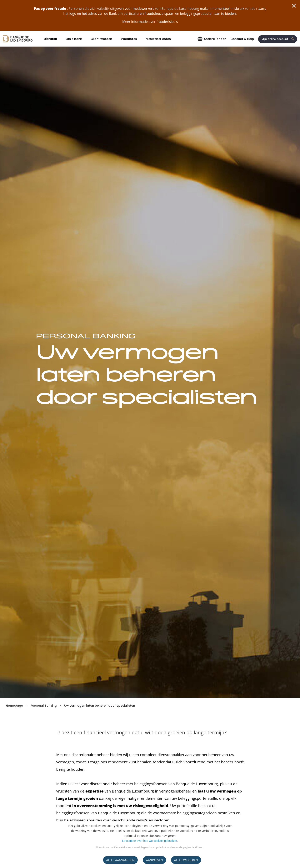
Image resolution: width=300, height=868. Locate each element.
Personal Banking (44, 706)
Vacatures (129, 39)
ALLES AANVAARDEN (120, 860)
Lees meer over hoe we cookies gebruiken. (150, 841)
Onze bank (74, 39)
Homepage (14, 706)
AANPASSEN (154, 860)
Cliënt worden (101, 39)
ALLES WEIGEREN (186, 860)
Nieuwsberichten (158, 39)
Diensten (50, 39)
